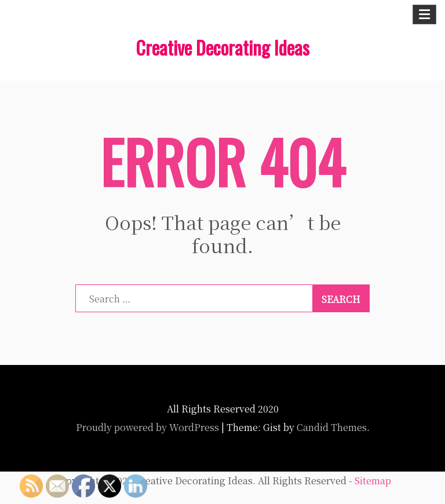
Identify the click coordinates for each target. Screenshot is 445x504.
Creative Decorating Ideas (222, 47)
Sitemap (373, 481)
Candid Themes (332, 427)
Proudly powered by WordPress (147, 427)
